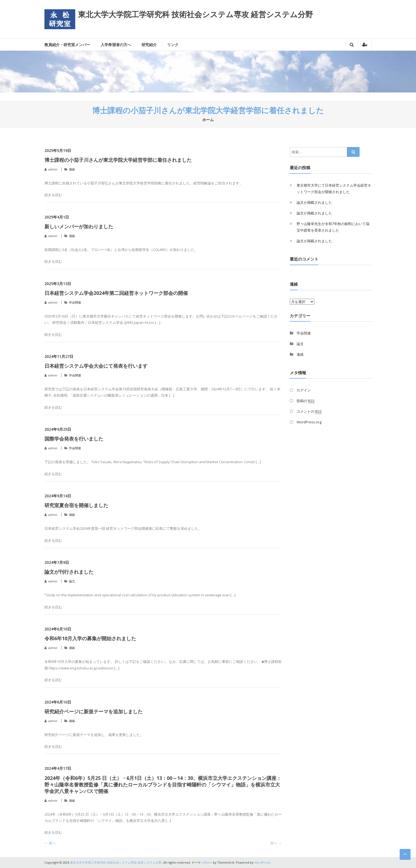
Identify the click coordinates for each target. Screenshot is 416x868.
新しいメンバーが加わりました (79, 226)
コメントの (309, 411)
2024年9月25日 (58, 429)
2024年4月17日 (58, 768)
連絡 (72, 169)
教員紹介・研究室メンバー (67, 45)
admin (53, 169)
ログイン (304, 390)
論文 (72, 581)
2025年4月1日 (57, 217)
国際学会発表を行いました (74, 439)
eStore (207, 862)
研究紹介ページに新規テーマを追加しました (94, 711)
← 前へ (50, 843)
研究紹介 (149, 45)
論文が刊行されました (69, 572)
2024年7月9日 (57, 562)
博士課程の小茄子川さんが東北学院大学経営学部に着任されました (118, 160)
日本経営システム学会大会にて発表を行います (96, 366)
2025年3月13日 (58, 284)
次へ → (276, 843)
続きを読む (53, 195)
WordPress (262, 862)
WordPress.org (309, 422)
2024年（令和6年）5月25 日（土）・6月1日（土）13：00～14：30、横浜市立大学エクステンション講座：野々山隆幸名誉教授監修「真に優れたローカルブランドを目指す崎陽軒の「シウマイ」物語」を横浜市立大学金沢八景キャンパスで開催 (163, 785)
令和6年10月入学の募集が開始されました (90, 638)
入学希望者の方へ (116, 45)
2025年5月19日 (58, 150)
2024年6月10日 (58, 629)
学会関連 (75, 302)
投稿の (306, 401)
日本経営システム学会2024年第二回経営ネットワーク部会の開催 (116, 293)
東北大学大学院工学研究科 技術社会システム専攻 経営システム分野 (195, 14)
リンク (173, 45)
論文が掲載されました (314, 202)
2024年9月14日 (58, 496)
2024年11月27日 (59, 356)
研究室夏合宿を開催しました (76, 505)
